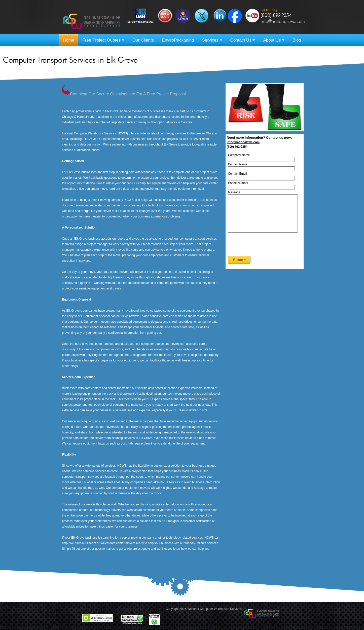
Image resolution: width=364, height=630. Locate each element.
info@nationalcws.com (283, 21)
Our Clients (143, 40)
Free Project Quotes (103, 40)
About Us (274, 40)
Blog (297, 40)
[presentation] (268, 252)
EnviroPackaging (178, 40)
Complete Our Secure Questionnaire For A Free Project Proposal (124, 94)
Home (69, 40)
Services (212, 40)
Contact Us (243, 40)
